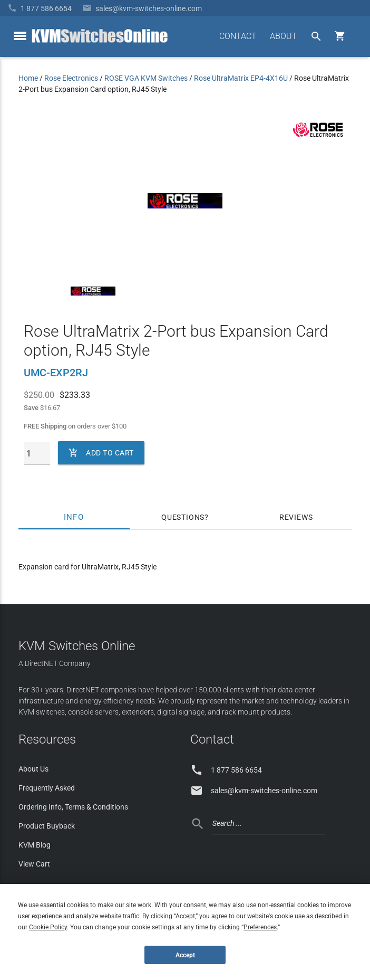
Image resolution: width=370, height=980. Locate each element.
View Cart (34, 864)
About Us (33, 769)
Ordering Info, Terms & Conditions (73, 807)
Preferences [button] (260, 927)
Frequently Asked (47, 788)
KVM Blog (35, 845)
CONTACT (238, 36)
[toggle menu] (20, 36)
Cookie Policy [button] (48, 927)
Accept (185, 955)
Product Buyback (47, 826)
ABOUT (284, 36)
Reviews (296, 517)
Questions (183, 517)
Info (74, 517)
